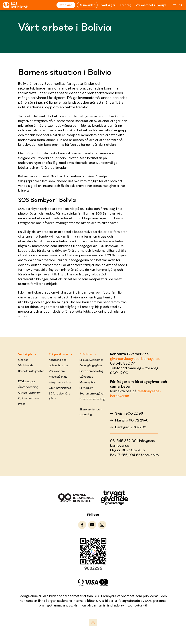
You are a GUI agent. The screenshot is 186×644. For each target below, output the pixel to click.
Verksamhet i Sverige (151, 5)
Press (22, 404)
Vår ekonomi (57, 371)
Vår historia (26, 365)
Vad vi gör (108, 5)
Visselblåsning (58, 377)
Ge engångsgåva (91, 365)
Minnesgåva (87, 382)
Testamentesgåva (92, 393)
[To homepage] (15, 5)
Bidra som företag (91, 371)
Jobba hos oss (59, 365)
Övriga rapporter (30, 393)
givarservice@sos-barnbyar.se (135, 359)
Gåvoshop (86, 377)
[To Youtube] (92, 525)
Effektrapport (27, 381)
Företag (126, 5)
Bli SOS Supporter (91, 360)
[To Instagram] (102, 525)
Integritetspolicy (60, 382)
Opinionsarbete (29, 398)
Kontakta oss (58, 360)
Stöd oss (66, 5)
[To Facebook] (82, 525)
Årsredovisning (28, 387)
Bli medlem (86, 388)
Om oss (23, 360)
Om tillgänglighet (60, 388)
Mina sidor (87, 5)
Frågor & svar (59, 354)
